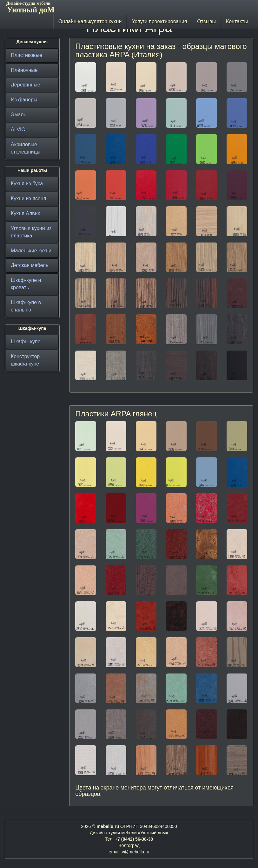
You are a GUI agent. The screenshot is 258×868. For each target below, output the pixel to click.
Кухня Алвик (25, 213)
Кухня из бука (27, 184)
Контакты (237, 21)
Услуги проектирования (159, 21)
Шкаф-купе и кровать (26, 284)
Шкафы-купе (26, 342)
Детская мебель (30, 265)
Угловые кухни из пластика (31, 232)
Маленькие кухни (31, 251)
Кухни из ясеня (28, 198)
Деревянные (26, 85)
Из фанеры (24, 100)
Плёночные (24, 70)
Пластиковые (26, 55)
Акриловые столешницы (26, 148)
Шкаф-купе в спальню (26, 306)
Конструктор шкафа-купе (25, 360)
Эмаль (19, 115)
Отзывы (206, 21)
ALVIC (18, 130)
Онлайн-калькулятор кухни (90, 21)
